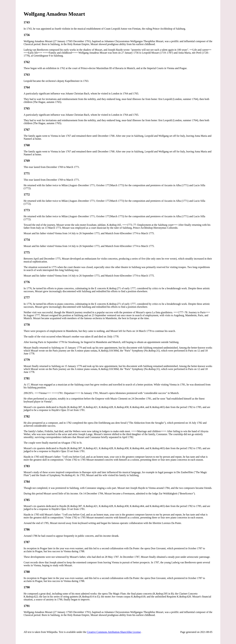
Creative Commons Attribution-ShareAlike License (114, 632)
